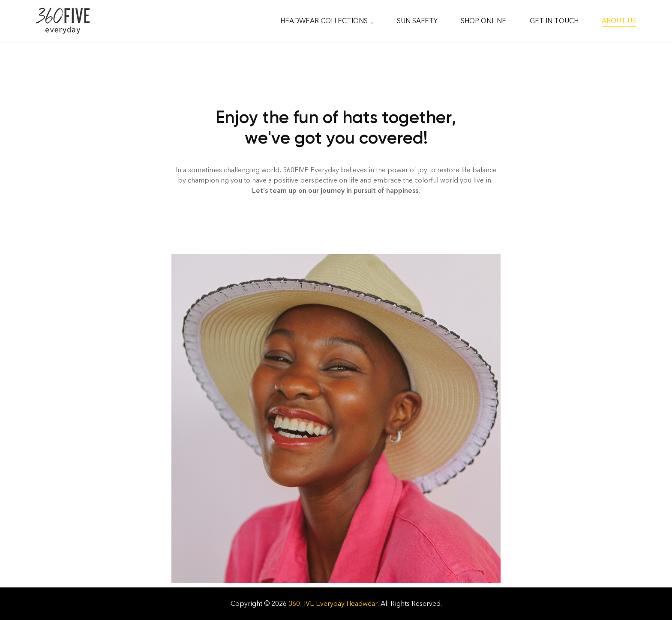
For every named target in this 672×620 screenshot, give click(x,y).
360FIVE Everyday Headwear (333, 604)
